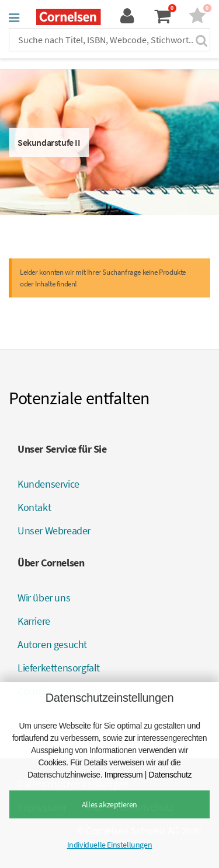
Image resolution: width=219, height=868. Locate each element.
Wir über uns (44, 598)
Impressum (124, 775)
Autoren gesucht (52, 644)
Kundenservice (48, 484)
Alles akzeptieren (109, 804)
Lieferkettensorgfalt (59, 668)
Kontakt (34, 507)
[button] (14, 17)
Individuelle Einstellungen (110, 845)
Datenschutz (170, 775)
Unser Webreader (54, 531)
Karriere (34, 621)
